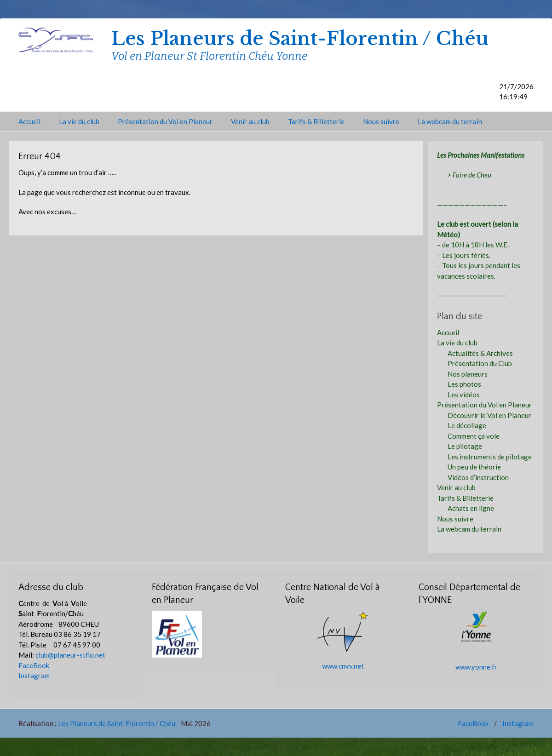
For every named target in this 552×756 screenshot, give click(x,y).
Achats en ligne (471, 508)
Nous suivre (381, 121)
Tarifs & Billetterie (316, 121)
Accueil (29, 121)
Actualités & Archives (480, 353)
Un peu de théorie (474, 467)
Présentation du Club (480, 363)
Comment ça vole (474, 436)
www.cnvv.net (343, 666)
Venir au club (250, 121)
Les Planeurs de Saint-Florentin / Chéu (300, 39)
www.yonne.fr (476, 667)
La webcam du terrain (450, 121)
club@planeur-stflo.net (70, 655)
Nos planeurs (468, 374)
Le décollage (467, 425)
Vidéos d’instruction (478, 477)
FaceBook (34, 665)
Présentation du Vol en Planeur (165, 121)
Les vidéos (464, 395)
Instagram (34, 676)
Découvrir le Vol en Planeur (489, 415)
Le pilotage (465, 446)
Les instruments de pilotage (490, 457)
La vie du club (79, 121)
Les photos (464, 384)
